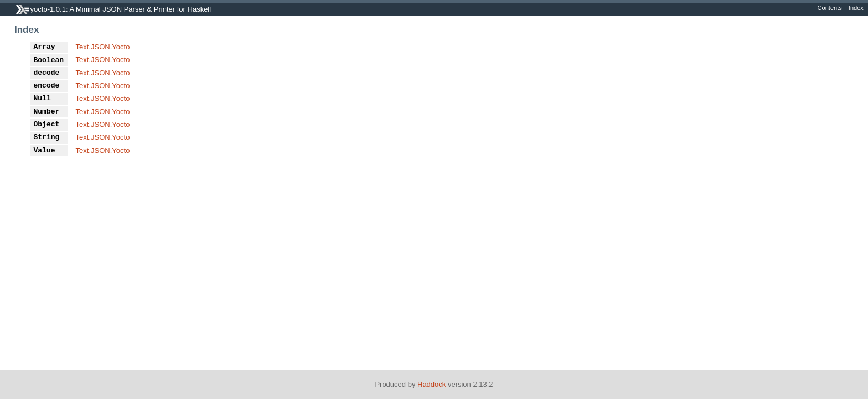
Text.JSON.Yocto (103, 47)
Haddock (432, 384)
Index (856, 8)
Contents (830, 8)
